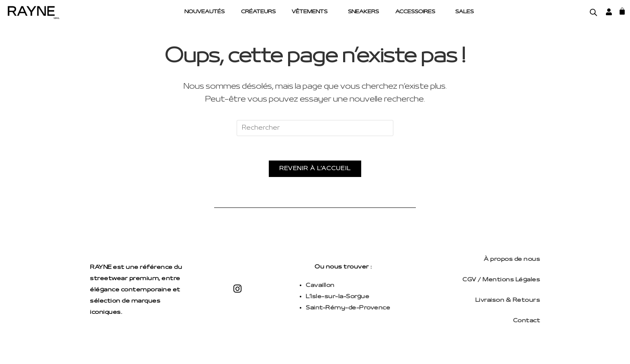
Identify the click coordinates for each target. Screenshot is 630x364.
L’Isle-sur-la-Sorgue (337, 297)
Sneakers (364, 12)
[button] (312, 12)
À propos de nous (512, 259)
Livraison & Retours (508, 300)
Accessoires (416, 12)
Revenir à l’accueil (315, 169)
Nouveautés (203, 12)
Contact (527, 321)
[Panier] (622, 11)
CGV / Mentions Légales (501, 280)
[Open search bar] (593, 12)
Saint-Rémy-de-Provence (348, 308)
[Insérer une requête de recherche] (315, 128)
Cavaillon (320, 286)
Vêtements (310, 12)
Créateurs (258, 12)
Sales (466, 12)
